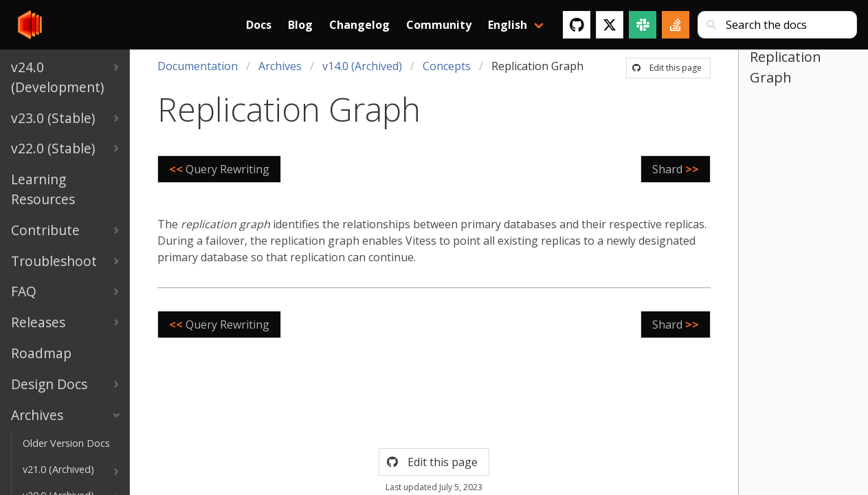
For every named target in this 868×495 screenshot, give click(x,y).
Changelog (359, 25)
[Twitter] (610, 25)
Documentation (198, 66)
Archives (280, 66)
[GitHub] (577, 25)
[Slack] (643, 25)
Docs (259, 25)
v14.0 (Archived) (362, 66)
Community (439, 25)
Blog (300, 25)
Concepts (447, 66)
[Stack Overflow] (676, 25)
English (508, 25)
